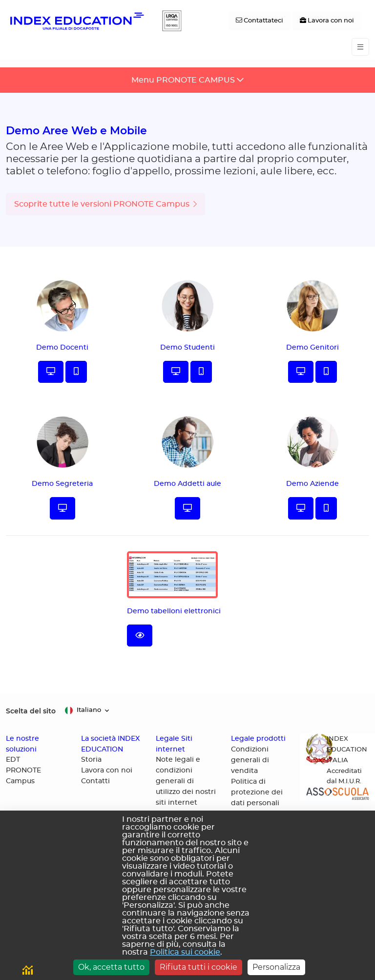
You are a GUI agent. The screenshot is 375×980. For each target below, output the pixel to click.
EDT (13, 760)
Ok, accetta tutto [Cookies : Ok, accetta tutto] (111, 967)
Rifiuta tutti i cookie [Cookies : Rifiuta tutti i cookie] (198, 967)
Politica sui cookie (185, 952)
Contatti (95, 781)
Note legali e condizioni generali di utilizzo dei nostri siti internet (186, 781)
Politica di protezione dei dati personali (257, 792)
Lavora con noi (107, 771)
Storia (91, 760)
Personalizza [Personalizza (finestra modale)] (276, 967)
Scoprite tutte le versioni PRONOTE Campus (105, 204)
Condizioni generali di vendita (250, 760)
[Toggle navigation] (360, 47)
